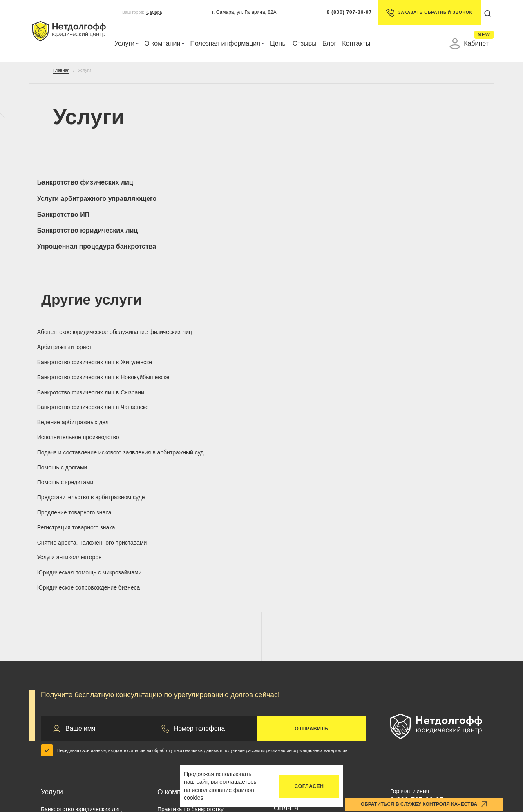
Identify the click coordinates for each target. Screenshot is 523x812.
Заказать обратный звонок (427, 13)
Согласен (309, 786)
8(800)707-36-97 (417, 615)
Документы (292, 638)
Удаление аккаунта (366, 736)
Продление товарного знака (78, 365)
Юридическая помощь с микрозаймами (73, 391)
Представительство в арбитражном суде (419, 347)
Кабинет (469, 44)
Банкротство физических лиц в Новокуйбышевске (431, 303)
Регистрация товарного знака (197, 365)
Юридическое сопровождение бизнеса (198, 391)
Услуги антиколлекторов (422, 365)
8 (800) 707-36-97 (347, 12)
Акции (165, 658)
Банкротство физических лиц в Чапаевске (199, 325)
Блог (330, 43)
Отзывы (305, 43)
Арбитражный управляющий (79, 658)
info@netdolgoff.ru (413, 642)
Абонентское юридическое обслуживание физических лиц (83, 303)
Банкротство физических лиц (82, 186)
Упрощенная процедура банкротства (80, 210)
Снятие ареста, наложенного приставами (312, 369)
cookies (193, 798)
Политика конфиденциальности (203, 736)
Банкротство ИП (300, 182)
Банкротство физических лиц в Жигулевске (315, 303)
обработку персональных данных (186, 565)
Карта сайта (464, 736)
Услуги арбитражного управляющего (192, 186)
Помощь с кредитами (302, 343)
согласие (136, 565)
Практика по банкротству (190, 624)
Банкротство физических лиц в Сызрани (82, 325)
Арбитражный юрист (185, 300)
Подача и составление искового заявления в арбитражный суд (84, 347)
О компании (164, 43)
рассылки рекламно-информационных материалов (297, 565)
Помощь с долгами (183, 343)
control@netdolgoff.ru (418, 653)
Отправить (311, 544)
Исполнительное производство (431, 322)
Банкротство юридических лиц (434, 186)
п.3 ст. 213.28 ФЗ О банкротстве (426, 790)
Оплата (286, 623)
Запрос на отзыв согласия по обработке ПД (221, 751)
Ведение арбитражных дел (310, 322)
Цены (278, 43)
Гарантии (170, 636)
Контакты (356, 43)
